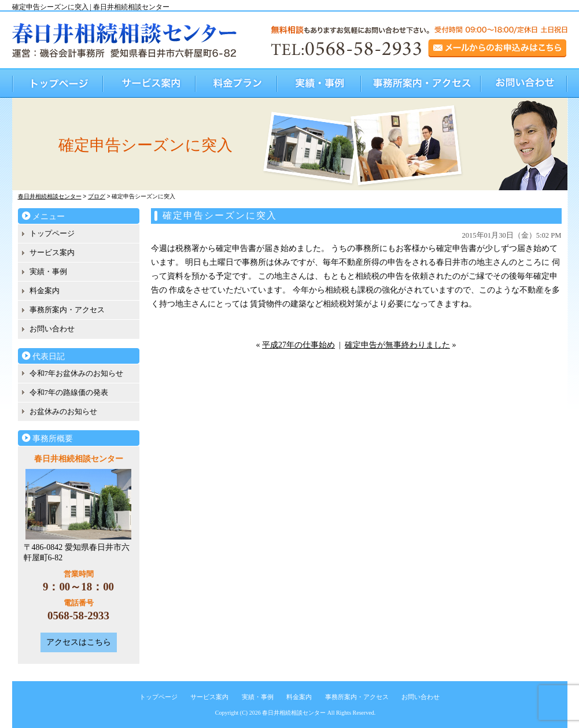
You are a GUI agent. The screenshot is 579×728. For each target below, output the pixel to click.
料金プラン (237, 83)
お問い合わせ (524, 83)
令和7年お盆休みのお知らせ (77, 373)
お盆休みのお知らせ (63, 411)
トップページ (58, 83)
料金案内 (45, 291)
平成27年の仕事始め (298, 345)
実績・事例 (320, 83)
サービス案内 (150, 83)
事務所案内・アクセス (421, 83)
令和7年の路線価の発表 (69, 392)
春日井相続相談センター (294, 713)
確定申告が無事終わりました (397, 345)
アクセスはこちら (79, 642)
